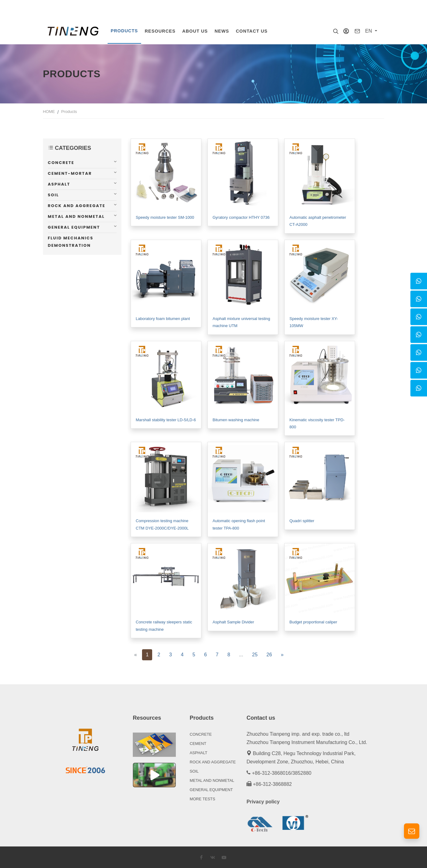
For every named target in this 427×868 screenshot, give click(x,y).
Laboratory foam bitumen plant (163, 318)
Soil (53, 194)
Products (69, 111)
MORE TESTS (202, 798)
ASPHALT (198, 752)
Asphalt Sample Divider (233, 621)
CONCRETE (201, 734)
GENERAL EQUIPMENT (211, 789)
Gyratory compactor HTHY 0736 (241, 217)
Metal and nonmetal (76, 216)
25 (255, 654)
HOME (49, 111)
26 (269, 654)
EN (369, 31)
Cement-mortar (70, 173)
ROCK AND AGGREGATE (213, 761)
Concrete (61, 162)
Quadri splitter (302, 520)
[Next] (282, 654)
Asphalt (59, 184)
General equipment (74, 227)
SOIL (194, 771)
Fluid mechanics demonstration (71, 241)
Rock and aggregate (77, 205)
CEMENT (198, 743)
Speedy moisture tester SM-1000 (165, 217)
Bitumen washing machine (236, 419)
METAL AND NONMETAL (212, 780)
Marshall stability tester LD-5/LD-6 (166, 419)
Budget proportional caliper (313, 621)
